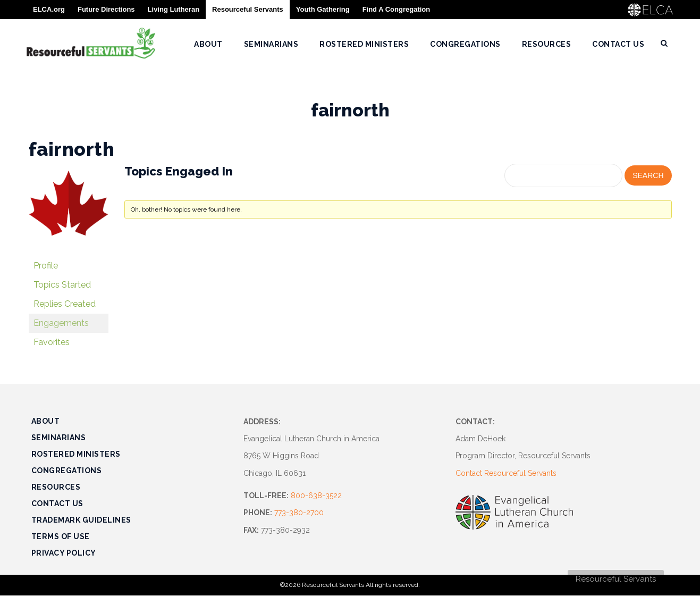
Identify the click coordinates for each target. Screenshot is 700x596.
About (46, 421)
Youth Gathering (323, 9)
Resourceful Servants (616, 579)
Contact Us (57, 503)
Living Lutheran (174, 9)
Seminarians (59, 438)
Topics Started (62, 285)
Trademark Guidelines (81, 520)
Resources (56, 487)
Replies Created (65, 304)
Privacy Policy (64, 553)
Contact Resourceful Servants (506, 473)
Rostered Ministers (76, 454)
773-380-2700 (299, 513)
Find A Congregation (397, 9)
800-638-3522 (316, 496)
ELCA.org (49, 9)
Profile (46, 266)
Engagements (61, 323)
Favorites (52, 342)
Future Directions (106, 9)
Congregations (67, 471)
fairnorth (72, 149)
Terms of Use (61, 536)
